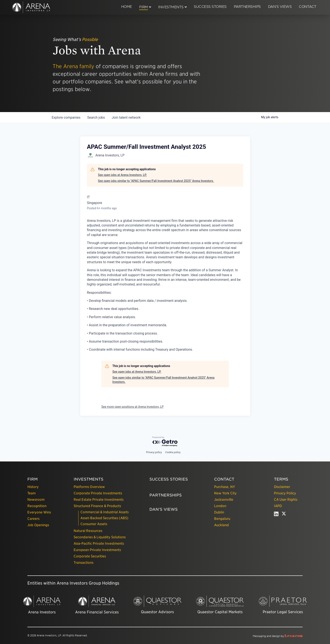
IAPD (278, 506)
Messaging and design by (278, 636)
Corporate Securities (90, 556)
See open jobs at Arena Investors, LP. (122, 175)
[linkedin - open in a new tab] (276, 515)
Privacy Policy (285, 493)
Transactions (84, 563)
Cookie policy (173, 452)
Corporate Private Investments (98, 493)
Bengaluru (222, 519)
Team (32, 493)
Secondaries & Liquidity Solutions (100, 537)
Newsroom (36, 500)
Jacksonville (224, 500)
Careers (33, 519)
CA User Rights (286, 500)
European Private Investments (97, 550)
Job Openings (38, 525)
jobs (96, 117)
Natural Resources (88, 531)
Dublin (219, 512)
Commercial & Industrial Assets (105, 512)
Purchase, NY (225, 487)
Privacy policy (154, 452)
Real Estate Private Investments (99, 500)
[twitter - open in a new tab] (284, 515)
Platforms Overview (89, 487)
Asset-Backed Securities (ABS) (104, 518)
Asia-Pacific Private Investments (99, 543)
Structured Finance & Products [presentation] (97, 506)
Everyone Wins (39, 512)
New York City (225, 493)
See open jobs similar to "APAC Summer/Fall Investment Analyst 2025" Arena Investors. (156, 181)
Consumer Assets (94, 524)
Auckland (221, 525)
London (220, 506)
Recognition (37, 506)
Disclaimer (282, 487)
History (33, 487)
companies (66, 117)
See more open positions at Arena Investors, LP (133, 407)
